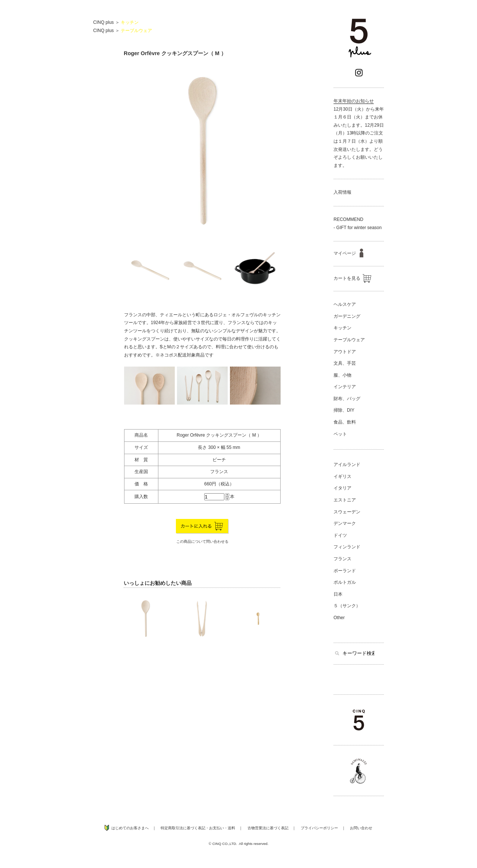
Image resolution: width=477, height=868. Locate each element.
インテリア (345, 387)
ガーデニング (347, 316)
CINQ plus (103, 22)
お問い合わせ (361, 828)
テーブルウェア (136, 31)
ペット (340, 434)
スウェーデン (347, 512)
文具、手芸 (345, 363)
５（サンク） (347, 606)
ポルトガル (345, 582)
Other (339, 618)
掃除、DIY (344, 410)
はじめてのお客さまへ (130, 828)
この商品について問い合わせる (202, 541)
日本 (338, 594)
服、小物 (342, 375)
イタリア (342, 488)
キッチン (130, 22)
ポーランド (345, 571)
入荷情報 (342, 192)
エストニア (345, 500)
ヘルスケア (345, 304)
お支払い (217, 828)
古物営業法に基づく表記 (268, 828)
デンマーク (345, 523)
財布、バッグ (347, 399)
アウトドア (345, 352)
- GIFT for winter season (358, 228)
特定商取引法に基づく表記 (183, 828)
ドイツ (340, 535)
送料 (231, 828)
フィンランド (347, 547)
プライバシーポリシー (319, 828)
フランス (342, 559)
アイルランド (347, 465)
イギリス (342, 476)
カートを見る (352, 278)
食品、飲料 (345, 422)
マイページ (348, 253)
